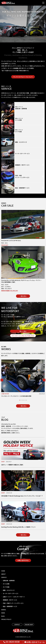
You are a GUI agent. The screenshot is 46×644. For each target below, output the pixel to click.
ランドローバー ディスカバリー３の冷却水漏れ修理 (16, 396)
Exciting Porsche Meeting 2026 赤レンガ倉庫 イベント (18, 527)
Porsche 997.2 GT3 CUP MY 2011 (11, 240)
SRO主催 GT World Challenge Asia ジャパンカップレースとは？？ (22, 496)
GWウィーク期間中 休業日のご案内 (12, 465)
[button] (2, 380)
